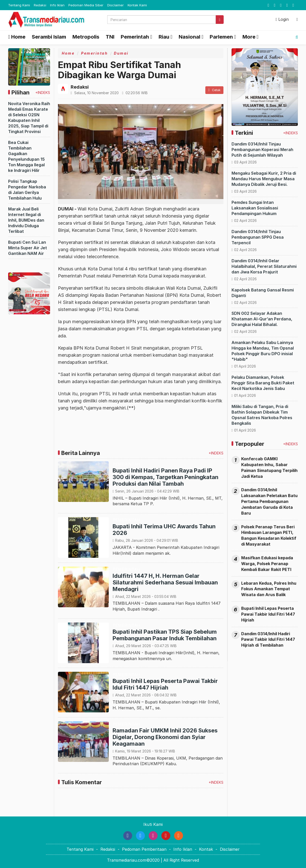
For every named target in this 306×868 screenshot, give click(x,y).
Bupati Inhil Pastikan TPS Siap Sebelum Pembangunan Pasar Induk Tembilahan (165, 635)
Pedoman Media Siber (86, 5)
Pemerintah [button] (135, 37)
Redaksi (40, 5)
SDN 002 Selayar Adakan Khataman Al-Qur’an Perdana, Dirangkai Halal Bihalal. (262, 319)
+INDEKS (43, 93)
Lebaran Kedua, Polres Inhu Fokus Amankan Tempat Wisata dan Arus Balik (269, 589)
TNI (110, 37)
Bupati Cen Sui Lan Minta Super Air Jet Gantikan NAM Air (28, 248)
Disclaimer (116, 5)
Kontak (206, 849)
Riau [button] (164, 37)
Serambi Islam (49, 37)
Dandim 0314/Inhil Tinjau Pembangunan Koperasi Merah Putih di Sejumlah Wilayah (262, 150)
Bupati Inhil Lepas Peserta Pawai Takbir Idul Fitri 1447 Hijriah (165, 684)
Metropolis (86, 37)
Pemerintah (94, 53)
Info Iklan (57, 5)
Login (282, 19)
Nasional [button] (189, 37)
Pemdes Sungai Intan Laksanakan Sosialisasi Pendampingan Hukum (255, 208)
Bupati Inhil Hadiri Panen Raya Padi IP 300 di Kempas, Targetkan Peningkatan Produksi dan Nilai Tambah (165, 477)
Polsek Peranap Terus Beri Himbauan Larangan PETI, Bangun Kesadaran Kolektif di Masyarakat (269, 536)
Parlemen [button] (221, 37)
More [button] (249, 37)
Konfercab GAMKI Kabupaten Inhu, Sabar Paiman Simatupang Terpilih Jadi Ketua (269, 468)
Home (17, 37)
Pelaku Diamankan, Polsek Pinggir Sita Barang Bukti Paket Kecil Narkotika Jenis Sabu (263, 383)
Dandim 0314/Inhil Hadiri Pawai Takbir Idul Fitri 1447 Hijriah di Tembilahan (268, 640)
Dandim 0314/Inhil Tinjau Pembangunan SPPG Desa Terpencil (258, 237)
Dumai (121, 53)
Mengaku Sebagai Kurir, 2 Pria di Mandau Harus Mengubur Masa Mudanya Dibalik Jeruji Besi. (264, 179)
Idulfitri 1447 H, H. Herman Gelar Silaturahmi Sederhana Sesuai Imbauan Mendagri (165, 582)
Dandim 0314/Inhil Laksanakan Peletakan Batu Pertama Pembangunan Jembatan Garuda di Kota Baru (269, 501)
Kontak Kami (137, 5)
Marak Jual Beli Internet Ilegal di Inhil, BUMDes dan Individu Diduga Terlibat (26, 220)
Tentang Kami (19, 5)
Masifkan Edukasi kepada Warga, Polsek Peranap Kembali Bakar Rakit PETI (267, 564)
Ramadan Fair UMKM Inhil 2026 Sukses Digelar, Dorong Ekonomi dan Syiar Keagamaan (165, 737)
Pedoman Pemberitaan (144, 849)
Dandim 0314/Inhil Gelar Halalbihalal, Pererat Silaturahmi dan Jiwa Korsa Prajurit (264, 266)
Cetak (214, 90)
